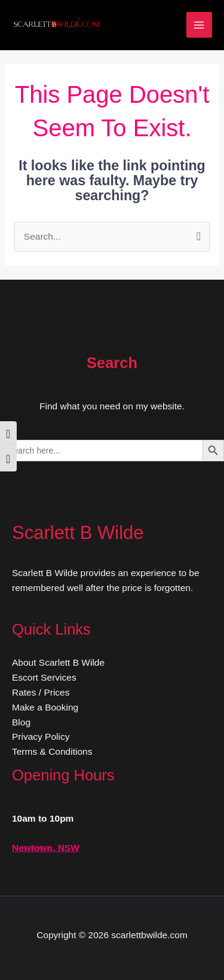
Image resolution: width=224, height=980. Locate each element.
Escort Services (44, 677)
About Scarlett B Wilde (58, 662)
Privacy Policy (41, 736)
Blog (21, 722)
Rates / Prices (41, 692)
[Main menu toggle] (199, 25)
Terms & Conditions (52, 751)
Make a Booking (45, 707)
